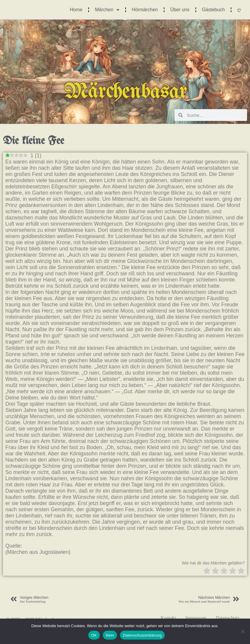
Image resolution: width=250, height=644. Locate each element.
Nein (110, 635)
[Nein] (243, 631)
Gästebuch (213, 10)
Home (76, 10)
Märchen (107, 10)
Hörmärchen (145, 10)
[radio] (207, 571)
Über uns (180, 10)
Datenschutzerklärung (142, 635)
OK (94, 635)
